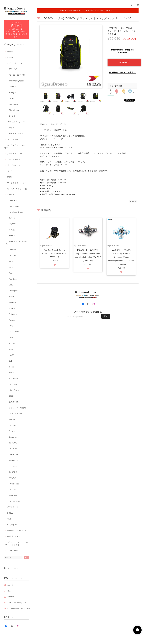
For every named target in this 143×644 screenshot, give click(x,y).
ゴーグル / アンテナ (16, 165)
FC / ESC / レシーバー (17, 122)
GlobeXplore (14, 501)
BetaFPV (13, 200)
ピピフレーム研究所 (17, 408)
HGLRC (12, 419)
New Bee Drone (16, 212)
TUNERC (13, 472)
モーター (11, 128)
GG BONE (13, 449)
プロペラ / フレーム (16, 154)
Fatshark (13, 314)
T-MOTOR (13, 460)
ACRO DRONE (15, 414)
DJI (10, 361)
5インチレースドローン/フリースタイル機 (16, 544)
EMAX (12, 373)
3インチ (12, 116)
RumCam (13, 279)
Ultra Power (14, 390)
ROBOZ (12, 235)
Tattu (11, 261)
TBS (11, 349)
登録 (106, 316)
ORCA (12, 396)
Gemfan (12, 256)
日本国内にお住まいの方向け (122, 73)
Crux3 (11, 98)
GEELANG (14, 384)
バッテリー (12, 171)
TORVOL (13, 443)
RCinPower (14, 484)
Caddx (12, 273)
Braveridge (14, 437)
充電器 (10, 177)
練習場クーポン (14, 536)
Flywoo (12, 431)
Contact (11, 597)
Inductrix (13, 308)
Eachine (12, 302)
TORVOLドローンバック (18, 531)
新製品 (10, 52)
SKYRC (12, 425)
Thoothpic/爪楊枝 (16, 81)
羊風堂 (12, 230)
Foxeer (12, 320)
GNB (11, 285)
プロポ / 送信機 (14, 159)
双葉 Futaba (14, 402)
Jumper (12, 218)
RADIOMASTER (16, 332)
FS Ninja (13, 466)
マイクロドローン (15, 63)
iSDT (11, 267)
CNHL (11, 338)
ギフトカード (13, 507)
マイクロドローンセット (17, 183)
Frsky (11, 297)
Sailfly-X (13, 93)
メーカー (11, 195)
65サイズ (13, 69)
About (10, 585)
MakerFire (13, 378)
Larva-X (12, 87)
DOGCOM (13, 455)
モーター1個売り (16, 134)
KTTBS (12, 343)
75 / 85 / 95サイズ (17, 75)
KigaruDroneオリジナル (17, 243)
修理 (9, 519)
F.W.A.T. (12, 478)
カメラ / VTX (13, 139)
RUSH (12, 326)
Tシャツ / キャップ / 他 (17, 189)
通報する (133, 201)
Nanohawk (13, 104)
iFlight (12, 367)
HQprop (12, 250)
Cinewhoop (14, 110)
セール (10, 57)
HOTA (11, 355)
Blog (10, 591)
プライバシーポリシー (17, 603)
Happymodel (14, 206)
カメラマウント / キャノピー (16, 146)
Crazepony (14, 291)
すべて (111, 90)
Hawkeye (13, 495)
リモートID (12, 525)
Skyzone (13, 224)
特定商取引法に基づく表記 (19, 609)
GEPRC (12, 490)
